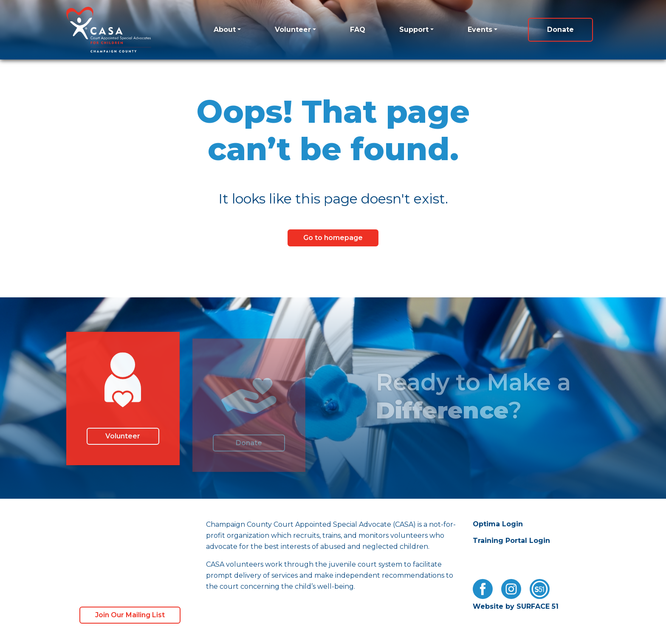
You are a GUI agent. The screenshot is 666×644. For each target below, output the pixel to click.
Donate (560, 30)
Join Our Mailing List (130, 615)
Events (480, 30)
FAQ (358, 30)
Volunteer (293, 30)
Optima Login (498, 524)
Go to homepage (333, 238)
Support (414, 30)
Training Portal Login (511, 541)
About (225, 30)
